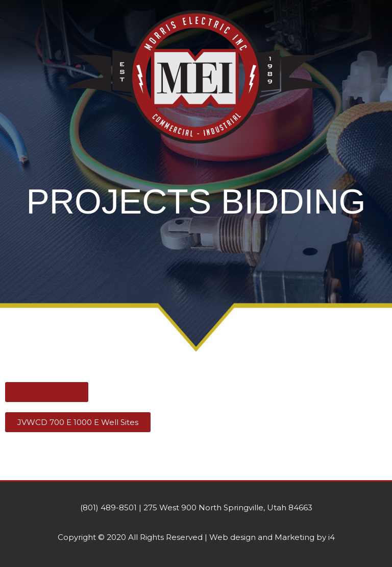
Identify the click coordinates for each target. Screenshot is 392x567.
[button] (196, 163)
